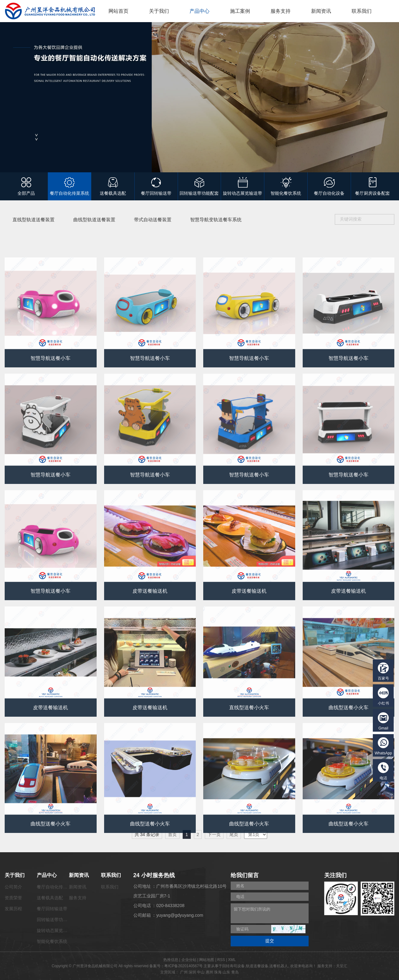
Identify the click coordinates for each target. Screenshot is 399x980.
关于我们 (159, 11)
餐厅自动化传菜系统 (56, 887)
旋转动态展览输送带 (56, 930)
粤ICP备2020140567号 (183, 966)
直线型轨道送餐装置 (34, 220)
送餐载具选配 (50, 898)
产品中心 (199, 11)
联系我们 (362, 11)
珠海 (218, 972)
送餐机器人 (279, 966)
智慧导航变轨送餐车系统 (216, 220)
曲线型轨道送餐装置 (94, 220)
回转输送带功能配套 (56, 920)
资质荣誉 (13, 898)
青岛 (235, 972)
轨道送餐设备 (257, 966)
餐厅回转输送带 (52, 909)
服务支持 (281, 11)
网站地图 (207, 960)
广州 (184, 972)
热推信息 (171, 960)
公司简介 (13, 887)
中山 (201, 972)
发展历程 (13, 909)
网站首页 (118, 11)
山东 (226, 972)
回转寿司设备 (233, 966)
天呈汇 (342, 966)
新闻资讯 (321, 11)
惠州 (209, 972)
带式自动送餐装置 (153, 220)
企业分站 (189, 960)
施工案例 (240, 11)
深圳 (192, 972)
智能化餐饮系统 (52, 941)
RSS (221, 960)
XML (232, 960)
